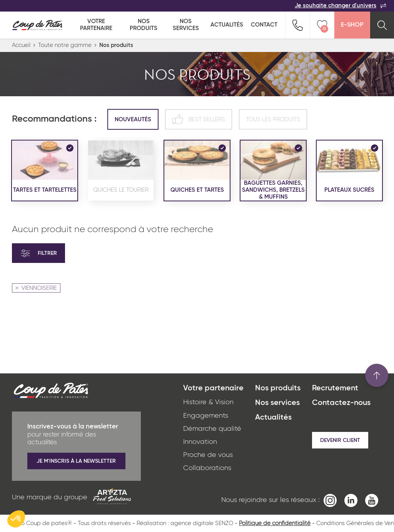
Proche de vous (208, 455)
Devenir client (340, 440)
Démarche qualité (212, 429)
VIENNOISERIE (36, 288)
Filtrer (38, 253)
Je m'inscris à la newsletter (76, 461)
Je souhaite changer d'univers (341, 6)
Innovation (200, 442)
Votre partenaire (96, 25)
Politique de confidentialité (275, 523)
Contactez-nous (341, 403)
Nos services (186, 25)
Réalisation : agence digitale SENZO (185, 523)
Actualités (227, 25)
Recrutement (335, 388)
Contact (264, 25)
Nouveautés (133, 120)
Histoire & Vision (208, 402)
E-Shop (352, 25)
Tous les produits (273, 120)
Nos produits (144, 25)
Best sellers (199, 119)
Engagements (206, 416)
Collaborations (207, 468)
